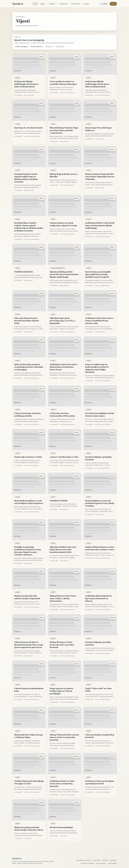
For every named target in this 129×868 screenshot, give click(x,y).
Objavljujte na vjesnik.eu (83, 860)
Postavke (105, 860)
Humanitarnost (76, 4)
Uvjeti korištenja (101, 863)
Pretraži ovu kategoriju (22, 47)
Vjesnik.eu (18, 4)
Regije (43, 4)
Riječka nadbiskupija (58, 268)
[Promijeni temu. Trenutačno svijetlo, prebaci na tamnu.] (104, 4)
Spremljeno (113, 860)
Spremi (41, 57)
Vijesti (35, 4)
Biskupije (53, 4)
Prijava (113, 4)
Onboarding (96, 860)
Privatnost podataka (87, 863)
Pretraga (86, 4)
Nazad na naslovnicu (37, 47)
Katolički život (64, 4)
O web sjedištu (112, 863)
